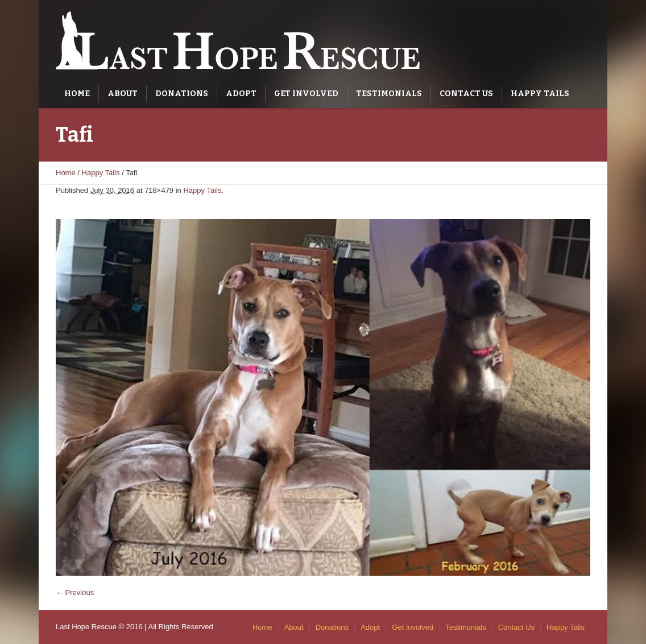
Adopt (370, 627)
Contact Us (516, 627)
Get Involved (413, 627)
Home (66, 173)
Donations (332, 627)
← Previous (75, 593)
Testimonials (466, 627)
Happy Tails (101, 173)
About (294, 627)
